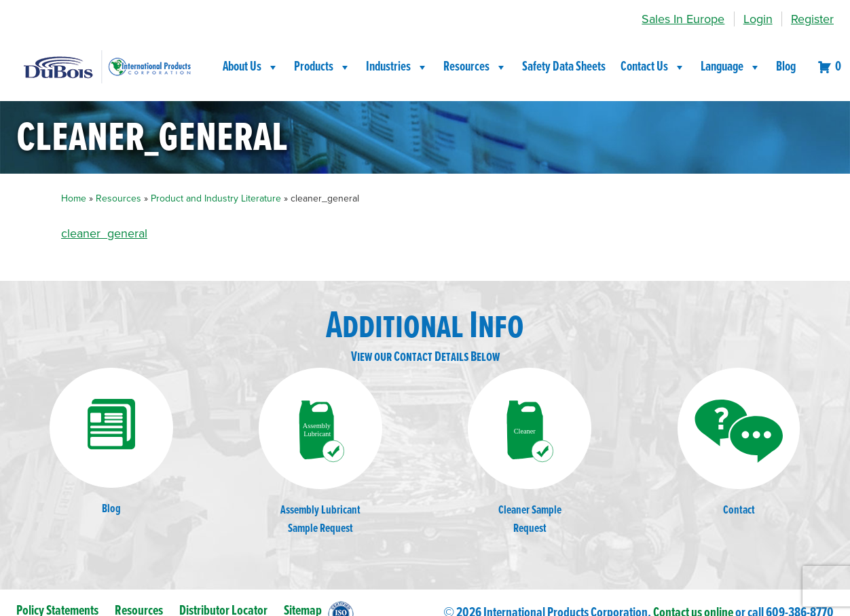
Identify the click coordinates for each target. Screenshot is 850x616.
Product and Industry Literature (216, 198)
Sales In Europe (683, 19)
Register (812, 19)
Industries (397, 67)
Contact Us (653, 67)
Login (758, 19)
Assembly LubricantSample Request (320, 452)
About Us (251, 67)
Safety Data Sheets (564, 67)
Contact (739, 443)
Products (322, 67)
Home (74, 198)
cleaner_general (104, 233)
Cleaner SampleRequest (530, 452)
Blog (786, 67)
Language (731, 67)
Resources (475, 67)
